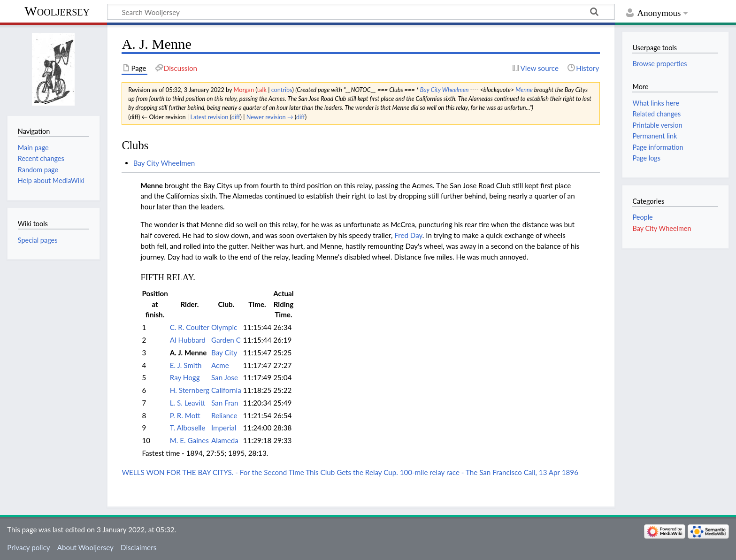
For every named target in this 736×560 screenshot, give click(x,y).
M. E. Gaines (189, 440)
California (226, 390)
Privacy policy (28, 547)
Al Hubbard (188, 340)
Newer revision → (270, 117)
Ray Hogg (185, 377)
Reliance (224, 415)
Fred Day (408, 235)
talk (261, 90)
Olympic (224, 327)
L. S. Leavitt (188, 403)
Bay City (224, 353)
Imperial (224, 428)
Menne (524, 90)
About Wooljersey (85, 547)
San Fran (225, 403)
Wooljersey (57, 11)
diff (236, 117)
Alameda (225, 440)
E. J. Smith (186, 365)
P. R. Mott (185, 415)
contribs (282, 90)
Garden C (226, 340)
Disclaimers (138, 547)
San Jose (225, 377)
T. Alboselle (188, 428)
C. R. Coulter (190, 327)
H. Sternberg (190, 390)
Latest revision (209, 117)
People (642, 217)
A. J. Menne (188, 353)
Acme (220, 365)
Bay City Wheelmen (445, 90)
